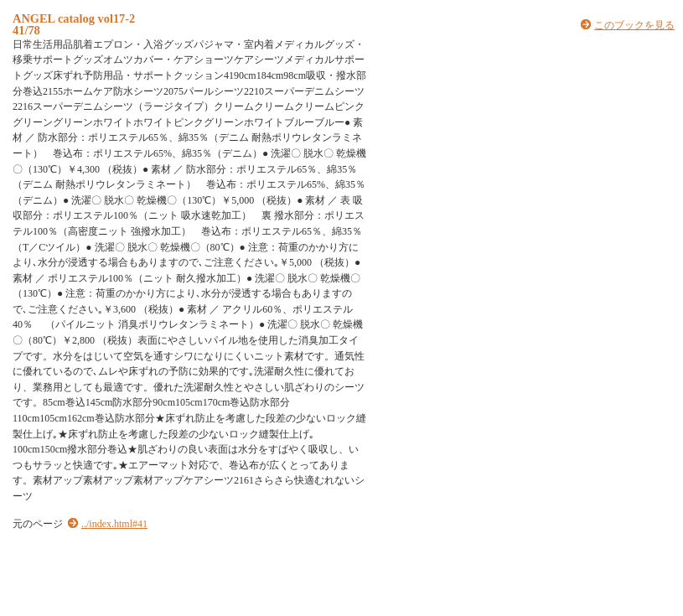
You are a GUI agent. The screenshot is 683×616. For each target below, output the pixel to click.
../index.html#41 (114, 524)
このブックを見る (634, 25)
